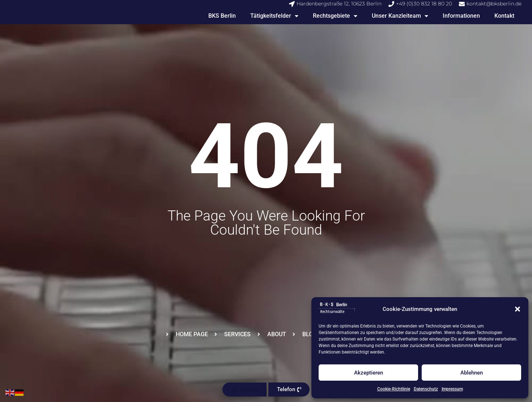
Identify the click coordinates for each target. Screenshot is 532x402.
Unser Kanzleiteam (400, 16)
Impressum (452, 389)
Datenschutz (426, 389)
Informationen (461, 16)
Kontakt (504, 16)
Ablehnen (472, 373)
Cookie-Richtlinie (394, 389)
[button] (518, 309)
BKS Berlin (222, 16)
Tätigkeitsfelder (274, 16)
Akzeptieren (369, 373)
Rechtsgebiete (335, 16)
